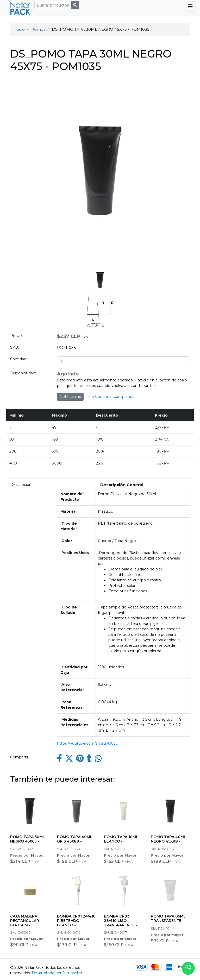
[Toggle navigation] (190, 7)
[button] (20, 204)
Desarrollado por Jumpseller (57, 973)
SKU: (14, 347)
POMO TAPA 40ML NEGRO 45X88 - (168, 839)
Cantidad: (19, 359)
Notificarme (70, 397)
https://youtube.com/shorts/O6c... (87, 743)
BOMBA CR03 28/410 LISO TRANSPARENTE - (121, 921)
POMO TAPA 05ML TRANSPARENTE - (168, 918)
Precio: (16, 336)
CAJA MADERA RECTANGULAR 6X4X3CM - (25, 921)
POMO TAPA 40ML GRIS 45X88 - (75, 839)
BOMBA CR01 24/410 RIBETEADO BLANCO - (76, 921)
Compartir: (20, 757)
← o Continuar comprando (111, 397)
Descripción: (21, 485)
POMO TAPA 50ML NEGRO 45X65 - (28, 839)
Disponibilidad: (23, 373)
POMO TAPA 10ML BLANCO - (121, 839)
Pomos (38, 29)
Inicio (20, 29)
